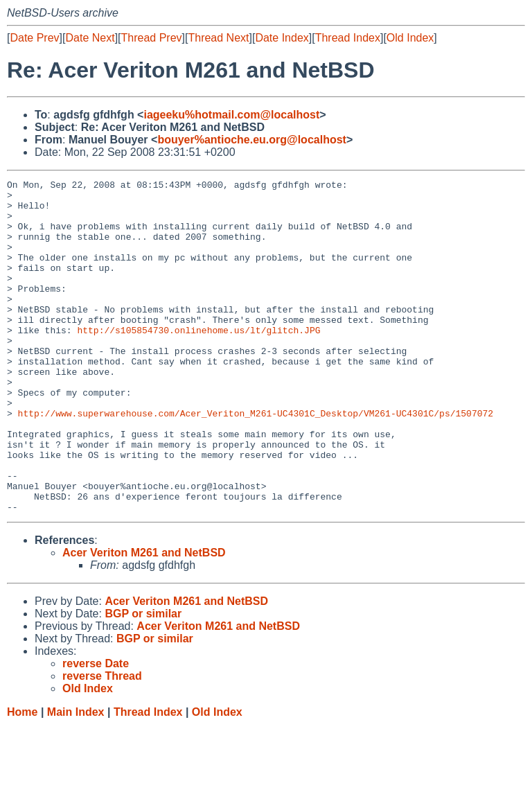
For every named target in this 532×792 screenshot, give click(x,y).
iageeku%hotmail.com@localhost (231, 115)
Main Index (76, 778)
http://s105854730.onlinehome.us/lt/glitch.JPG (198, 361)
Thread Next (218, 38)
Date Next (90, 38)
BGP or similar (143, 680)
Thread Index (348, 38)
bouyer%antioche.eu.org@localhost (252, 140)
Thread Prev (152, 38)
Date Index (282, 38)
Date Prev (34, 38)
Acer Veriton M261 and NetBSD (144, 619)
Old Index (410, 38)
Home (22, 778)
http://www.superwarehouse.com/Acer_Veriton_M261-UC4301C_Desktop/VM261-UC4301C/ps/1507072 (256, 461)
